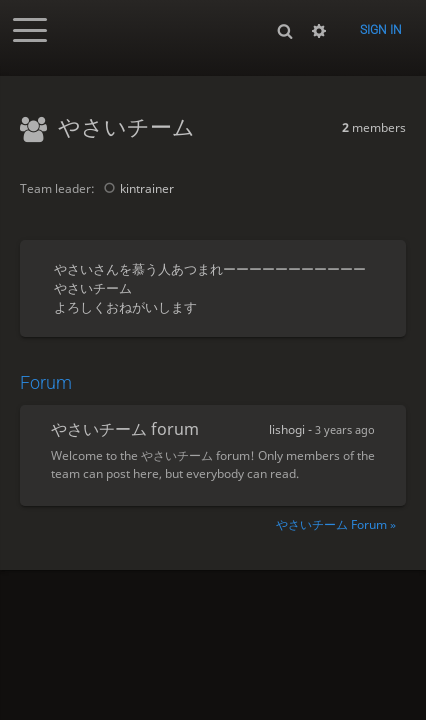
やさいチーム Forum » (336, 524)
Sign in (381, 30)
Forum (46, 383)
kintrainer (136, 188)
